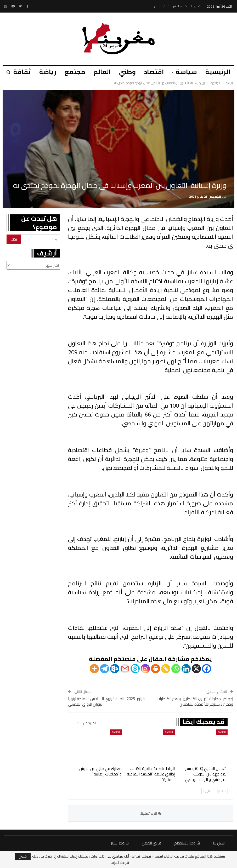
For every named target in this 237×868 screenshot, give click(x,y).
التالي (207, 791)
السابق (221, 791)
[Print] (156, 669)
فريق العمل (162, 6)
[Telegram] (105, 669)
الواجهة (222, 732)
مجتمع (71, 72)
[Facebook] (207, 669)
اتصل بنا (196, 6)
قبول (23, 856)
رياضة (43, 72)
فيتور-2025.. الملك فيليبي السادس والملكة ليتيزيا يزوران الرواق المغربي (106, 701)
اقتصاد (152, 72)
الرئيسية (218, 72)
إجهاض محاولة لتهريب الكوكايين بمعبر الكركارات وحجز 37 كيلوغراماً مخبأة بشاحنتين (195, 701)
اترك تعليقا (150, 813)
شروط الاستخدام (187, 843)
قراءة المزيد (120, 863)
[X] (196, 669)
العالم (99, 72)
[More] (94, 669)
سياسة (186, 72)
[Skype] (135, 669)
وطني (125, 72)
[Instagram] (145, 669)
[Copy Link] (166, 669)
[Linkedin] (186, 669)
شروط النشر (180, 6)
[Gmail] (125, 669)
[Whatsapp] (176, 669)
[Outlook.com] (115, 669)
